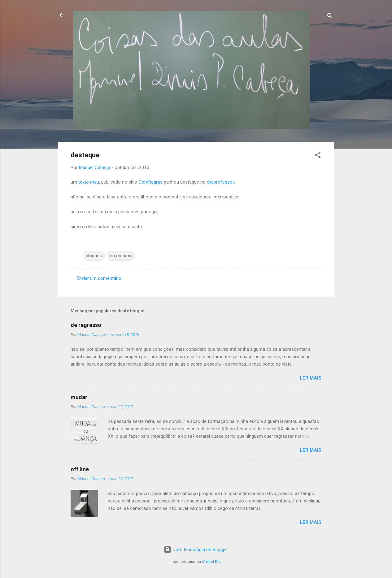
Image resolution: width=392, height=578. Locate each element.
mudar (79, 397)
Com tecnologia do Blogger (196, 550)
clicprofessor (220, 182)
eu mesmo (121, 256)
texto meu (89, 182)
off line (80, 469)
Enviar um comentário (99, 278)
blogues (94, 256)
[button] (318, 156)
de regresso (86, 325)
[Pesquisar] (330, 17)
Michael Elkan (213, 562)
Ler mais (311, 378)
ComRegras (150, 182)
